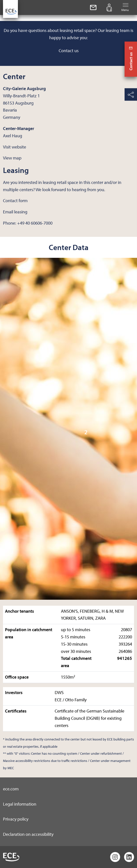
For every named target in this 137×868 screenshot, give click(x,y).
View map (12, 158)
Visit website (15, 147)
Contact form (15, 201)
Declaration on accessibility (28, 834)
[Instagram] (115, 857)
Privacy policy (16, 819)
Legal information (20, 804)
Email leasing (15, 212)
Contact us (69, 51)
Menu (125, 7)
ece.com (11, 789)
